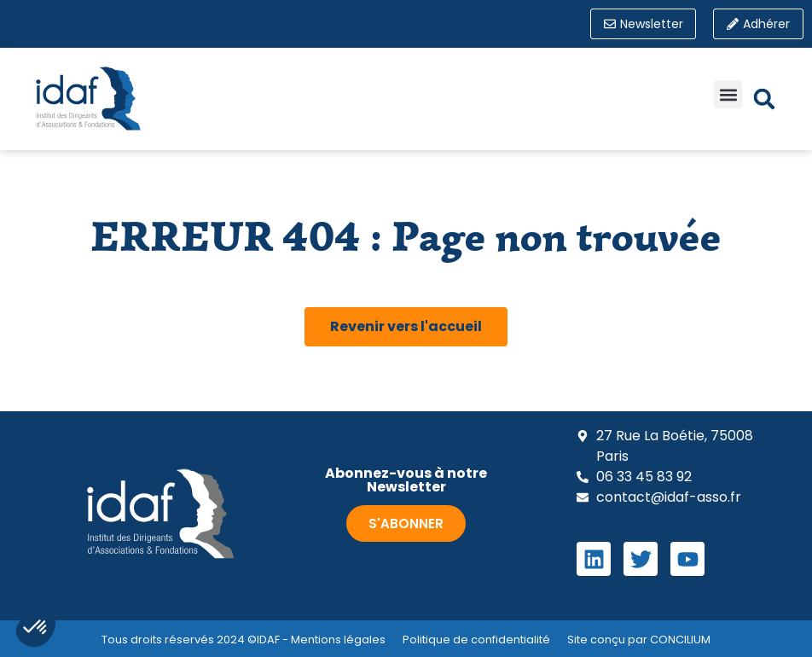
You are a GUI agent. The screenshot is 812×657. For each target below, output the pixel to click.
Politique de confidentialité (476, 640)
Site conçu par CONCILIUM (639, 640)
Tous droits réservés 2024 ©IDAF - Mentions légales (244, 640)
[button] (728, 95)
